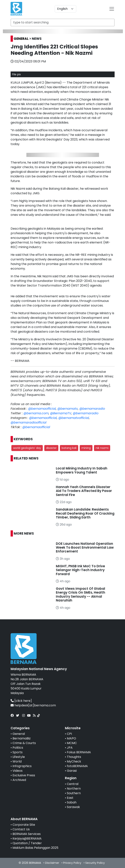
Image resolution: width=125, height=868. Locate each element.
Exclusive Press (24, 775)
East (70, 798)
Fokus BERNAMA (79, 752)
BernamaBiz (22, 738)
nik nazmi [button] (102, 448)
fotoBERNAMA (77, 766)
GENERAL (21, 39)
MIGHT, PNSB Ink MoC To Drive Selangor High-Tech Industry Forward (80, 570)
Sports (18, 752)
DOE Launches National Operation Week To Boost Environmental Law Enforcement (85, 548)
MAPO (71, 738)
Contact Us (21, 829)
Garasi (72, 771)
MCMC (72, 743)
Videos (18, 771)
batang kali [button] (69, 448)
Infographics (22, 766)
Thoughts (74, 757)
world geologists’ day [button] (27, 448)
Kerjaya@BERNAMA (27, 839)
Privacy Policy (72, 863)
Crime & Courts (24, 743)
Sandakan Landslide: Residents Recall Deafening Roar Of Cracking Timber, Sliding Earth (85, 513)
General (19, 734)
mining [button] (86, 448)
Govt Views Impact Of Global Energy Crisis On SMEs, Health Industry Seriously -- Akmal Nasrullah (81, 594)
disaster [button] (51, 448)
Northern (74, 789)
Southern (74, 793)
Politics (18, 748)
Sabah (72, 802)
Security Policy (95, 863)
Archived (19, 780)
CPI (69, 734)
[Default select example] (65, 9)
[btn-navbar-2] (112, 9)
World (17, 761)
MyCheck (74, 761)
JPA (70, 748)
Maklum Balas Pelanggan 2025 (35, 848)
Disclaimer (52, 863)
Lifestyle (19, 757)
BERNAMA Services (27, 834)
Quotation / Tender (27, 843)
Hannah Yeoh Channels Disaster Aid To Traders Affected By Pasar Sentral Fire (84, 491)
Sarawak (73, 807)
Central (73, 784)
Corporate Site (24, 825)
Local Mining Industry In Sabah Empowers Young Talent (82, 470)
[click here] (23, 701)
